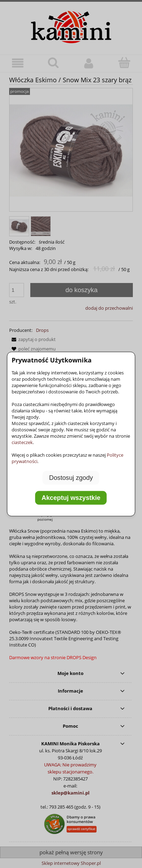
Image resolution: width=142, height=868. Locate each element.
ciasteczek (22, 442)
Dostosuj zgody (71, 477)
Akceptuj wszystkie (71, 498)
